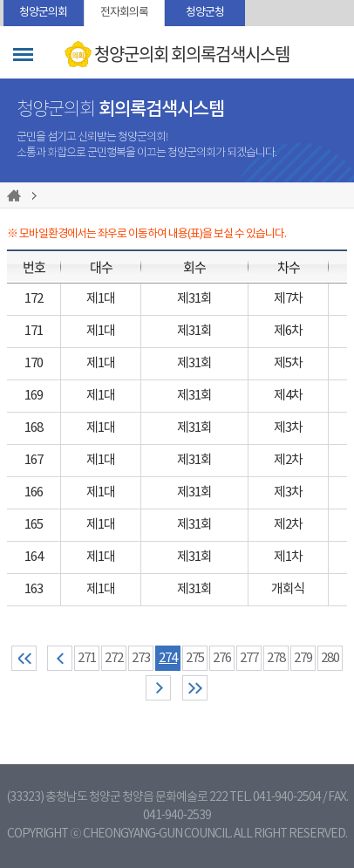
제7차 (288, 299)
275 (195, 658)
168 (34, 428)
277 (249, 658)
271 (87, 658)
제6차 (288, 331)
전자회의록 (124, 13)
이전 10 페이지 (60, 658)
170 (34, 363)
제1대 (101, 299)
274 (168, 658)
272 (114, 658)
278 (276, 658)
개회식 (288, 589)
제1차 (288, 557)
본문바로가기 (0, 0)
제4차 (288, 396)
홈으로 (17, 195)
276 (222, 658)
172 (34, 299)
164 (34, 557)
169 (34, 396)
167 (34, 460)
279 (303, 658)
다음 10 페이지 (158, 688)
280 (330, 658)
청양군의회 (43, 13)
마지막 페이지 (195, 688)
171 (34, 331)
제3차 (288, 428)
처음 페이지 (24, 658)
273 (141, 658)
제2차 (288, 460)
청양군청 (205, 13)
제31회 (194, 299)
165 (34, 525)
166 (34, 492)
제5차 (288, 363)
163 (34, 589)
